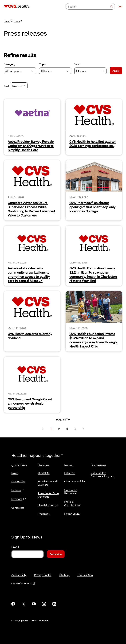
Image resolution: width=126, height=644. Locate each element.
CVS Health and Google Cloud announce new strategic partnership (30, 403)
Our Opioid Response (71, 490)
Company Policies (75, 480)
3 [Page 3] (67, 429)
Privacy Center (43, 571)
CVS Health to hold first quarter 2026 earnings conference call (93, 144)
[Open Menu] (119, 6)
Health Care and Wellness (47, 482)
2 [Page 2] (59, 429)
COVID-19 (44, 472)
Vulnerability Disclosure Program (102, 473)
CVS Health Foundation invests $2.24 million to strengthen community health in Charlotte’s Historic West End (93, 274)
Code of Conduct (23, 580)
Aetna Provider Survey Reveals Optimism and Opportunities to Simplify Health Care (31, 146)
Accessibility (19, 571)
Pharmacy (44, 512)
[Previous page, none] (43, 429)
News (18, 21)
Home (8, 21)
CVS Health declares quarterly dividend (30, 336)
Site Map (64, 571)
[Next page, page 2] (83, 429)
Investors (19, 498)
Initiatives (70, 472)
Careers (18, 489)
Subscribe (56, 550)
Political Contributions (72, 502)
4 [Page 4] (75, 429)
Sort (6, 86)
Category (20, 68)
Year (90, 68)
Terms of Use (85, 571)
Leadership (18, 480)
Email (15, 543)
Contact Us (18, 506)
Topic (55, 68)
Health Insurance (48, 504)
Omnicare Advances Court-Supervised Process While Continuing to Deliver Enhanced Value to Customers (31, 209)
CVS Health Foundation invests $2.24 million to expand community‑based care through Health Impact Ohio (93, 340)
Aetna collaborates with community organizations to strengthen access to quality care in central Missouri (29, 274)
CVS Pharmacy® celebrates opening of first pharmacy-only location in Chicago (92, 207)
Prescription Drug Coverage (48, 494)
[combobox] (90, 6)
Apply (116, 71)
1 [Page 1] (51, 429)
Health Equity (72, 512)
